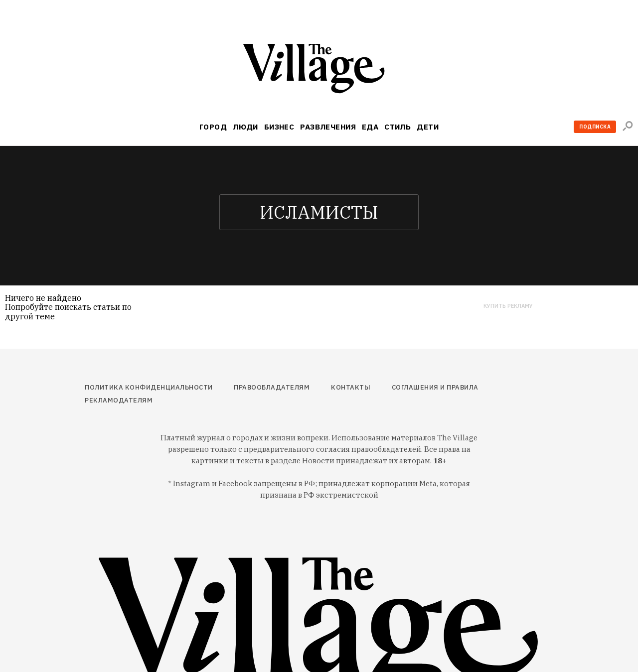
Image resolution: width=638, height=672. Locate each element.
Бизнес (279, 127)
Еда (370, 127)
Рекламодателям (119, 400)
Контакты (351, 387)
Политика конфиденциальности (149, 387)
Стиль (398, 127)
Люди (245, 127)
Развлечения (328, 127)
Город (213, 127)
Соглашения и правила (435, 387)
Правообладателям (272, 387)
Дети (428, 127)
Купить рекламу (508, 306)
